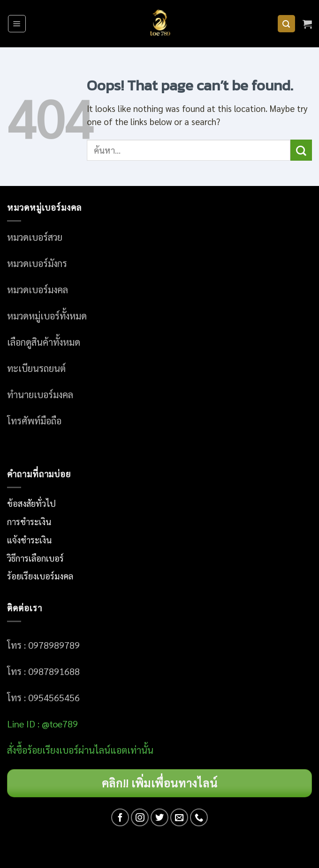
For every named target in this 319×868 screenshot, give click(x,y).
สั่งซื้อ (17, 750)
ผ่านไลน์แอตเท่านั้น (117, 750)
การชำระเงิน (29, 521)
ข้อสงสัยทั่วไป (31, 503)
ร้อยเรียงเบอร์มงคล (40, 576)
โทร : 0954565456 (43, 697)
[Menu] (17, 24)
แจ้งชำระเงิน (29, 540)
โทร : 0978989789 (43, 645)
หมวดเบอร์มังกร (37, 263)
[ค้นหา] (286, 24)
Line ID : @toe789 (42, 724)
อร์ (53, 750)
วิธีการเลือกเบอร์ (35, 558)
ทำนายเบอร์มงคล (40, 394)
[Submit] (301, 150)
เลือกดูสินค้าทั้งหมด (44, 342)
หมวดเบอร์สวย (35, 237)
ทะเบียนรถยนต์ (36, 368)
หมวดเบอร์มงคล (38, 289)
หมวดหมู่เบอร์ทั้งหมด (47, 316)
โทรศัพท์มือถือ (34, 421)
